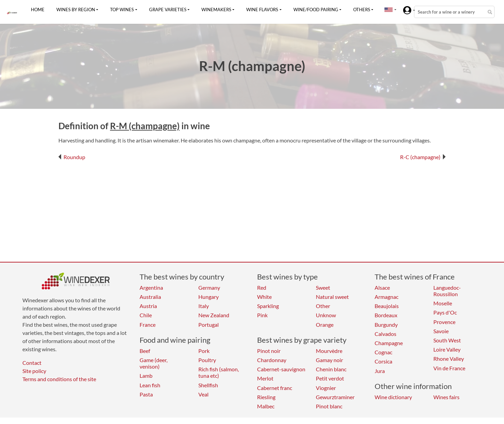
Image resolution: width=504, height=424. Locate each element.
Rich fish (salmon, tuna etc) (219, 372)
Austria (148, 306)
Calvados (385, 334)
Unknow (326, 315)
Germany (209, 287)
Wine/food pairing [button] (316, 10)
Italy (204, 306)
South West (447, 340)
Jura (380, 371)
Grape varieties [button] (168, 10)
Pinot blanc (329, 406)
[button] (389, 10)
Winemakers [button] (216, 10)
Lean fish (150, 385)
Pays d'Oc (445, 312)
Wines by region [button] (76, 10)
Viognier (326, 388)
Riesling (266, 397)
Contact (32, 363)
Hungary (209, 297)
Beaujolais (387, 306)
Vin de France (449, 368)
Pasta (146, 394)
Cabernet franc (275, 388)
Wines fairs (446, 397)
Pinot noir (269, 351)
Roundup (72, 157)
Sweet (323, 287)
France (148, 325)
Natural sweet (332, 297)
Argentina (151, 287)
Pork (204, 351)
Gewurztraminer (335, 397)
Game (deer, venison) (154, 363)
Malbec (266, 406)
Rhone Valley (449, 359)
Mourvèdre (329, 351)
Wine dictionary (393, 397)
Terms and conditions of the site (59, 379)
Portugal (209, 325)
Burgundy (386, 325)
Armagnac (386, 297)
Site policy (34, 371)
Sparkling (268, 306)
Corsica (383, 361)
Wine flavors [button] (262, 10)
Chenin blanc (331, 369)
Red (262, 287)
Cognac (383, 352)
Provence (444, 322)
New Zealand (214, 315)
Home (38, 10)
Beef (145, 351)
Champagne (389, 343)
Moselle (443, 303)
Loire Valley (447, 349)
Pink (262, 315)
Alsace (382, 287)
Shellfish (208, 385)
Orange (325, 325)
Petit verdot (330, 378)
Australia (150, 297)
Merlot (265, 378)
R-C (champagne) (423, 157)
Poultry (207, 360)
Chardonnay (272, 360)
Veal (203, 394)
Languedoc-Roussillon (447, 291)
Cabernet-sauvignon (281, 369)
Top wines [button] (122, 10)
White (264, 297)
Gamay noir (329, 360)
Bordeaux (386, 315)
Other (323, 306)
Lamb (146, 376)
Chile (146, 315)
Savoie (441, 331)
